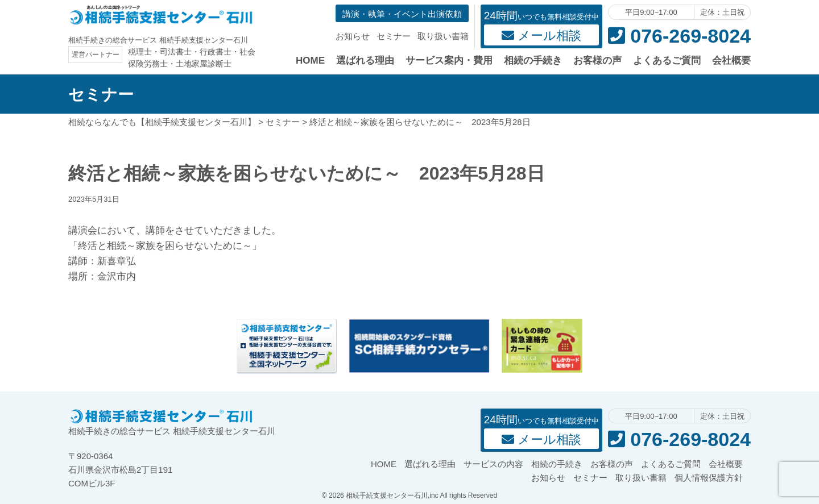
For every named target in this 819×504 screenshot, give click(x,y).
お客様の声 (597, 61)
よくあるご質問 (667, 61)
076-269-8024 (679, 36)
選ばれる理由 (365, 61)
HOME (310, 61)
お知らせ (353, 36)
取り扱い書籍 (443, 36)
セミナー (394, 36)
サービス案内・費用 (449, 61)
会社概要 (731, 61)
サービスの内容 (493, 464)
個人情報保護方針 (709, 478)
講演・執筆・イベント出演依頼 (402, 14)
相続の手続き (533, 61)
